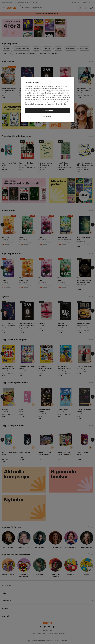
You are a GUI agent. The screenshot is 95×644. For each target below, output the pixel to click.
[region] (48, 99)
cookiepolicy (62, 104)
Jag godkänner (47, 110)
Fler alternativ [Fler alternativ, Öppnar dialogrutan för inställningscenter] (47, 116)
